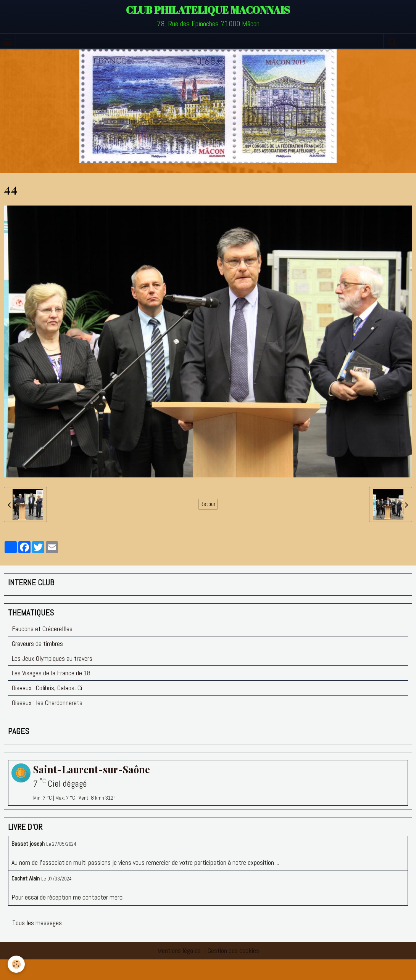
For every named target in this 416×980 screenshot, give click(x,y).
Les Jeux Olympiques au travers (52, 658)
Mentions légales (179, 950)
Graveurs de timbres (37, 643)
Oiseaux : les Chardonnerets (47, 703)
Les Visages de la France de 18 (51, 673)
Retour (208, 504)
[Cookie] (16, 964)
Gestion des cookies (233, 950)
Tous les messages (37, 923)
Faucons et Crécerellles (42, 629)
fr (409, 41)
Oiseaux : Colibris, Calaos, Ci (47, 688)
